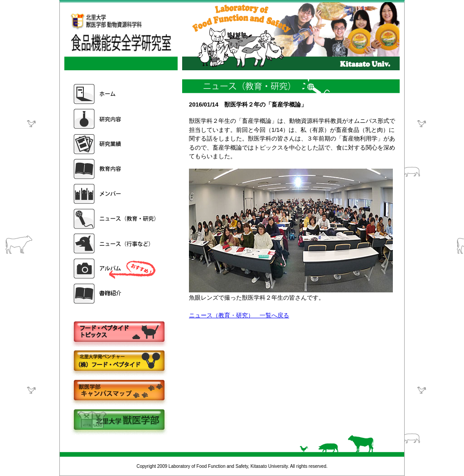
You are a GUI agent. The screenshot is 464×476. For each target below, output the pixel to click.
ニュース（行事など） (116, 244)
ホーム (116, 94)
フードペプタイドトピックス (119, 332)
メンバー (116, 194)
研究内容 (116, 119)
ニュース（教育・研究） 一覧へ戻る (239, 315)
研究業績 (116, 144)
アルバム (116, 269)
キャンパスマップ (119, 391)
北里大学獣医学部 (119, 420)
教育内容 (116, 169)
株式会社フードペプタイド (119, 362)
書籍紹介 (116, 294)
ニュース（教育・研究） (116, 219)
